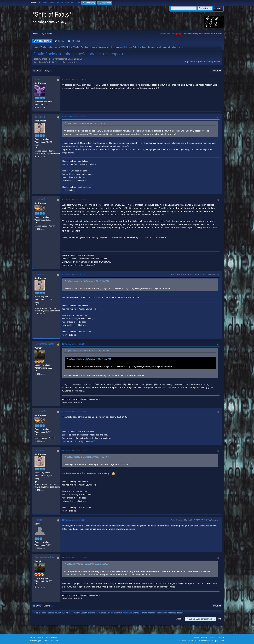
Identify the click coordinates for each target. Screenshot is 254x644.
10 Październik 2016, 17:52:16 (74, 117)
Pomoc (197, 637)
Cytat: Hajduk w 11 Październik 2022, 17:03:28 (87, 564)
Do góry (37, 606)
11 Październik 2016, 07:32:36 (74, 450)
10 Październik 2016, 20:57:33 (74, 274)
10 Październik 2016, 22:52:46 (74, 411)
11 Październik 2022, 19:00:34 (74, 557)
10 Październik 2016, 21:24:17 (74, 344)
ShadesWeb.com (52, 641)
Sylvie (136, 47)
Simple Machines (52, 637)
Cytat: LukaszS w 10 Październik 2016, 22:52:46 (88, 457)
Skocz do (180, 619)
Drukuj (217, 71)
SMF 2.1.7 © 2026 (37, 637)
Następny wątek (212, 61)
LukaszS (40, 199)
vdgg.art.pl (177, 34)
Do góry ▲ (220, 637)
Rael (37, 79)
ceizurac (40, 117)
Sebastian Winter (45, 344)
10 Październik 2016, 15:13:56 (74, 79)
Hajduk (39, 520)
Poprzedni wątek (193, 61)
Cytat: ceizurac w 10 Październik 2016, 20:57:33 (88, 351)
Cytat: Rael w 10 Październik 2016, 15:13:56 (86, 123)
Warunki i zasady (208, 637)
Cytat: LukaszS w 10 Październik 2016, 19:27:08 (88, 281)
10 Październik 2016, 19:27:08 (74, 199)
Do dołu (37, 71)
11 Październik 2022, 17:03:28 (74, 520)
